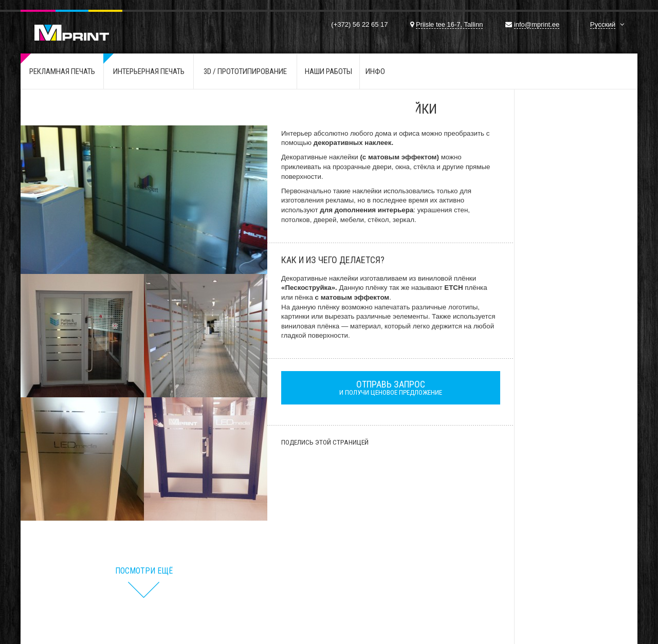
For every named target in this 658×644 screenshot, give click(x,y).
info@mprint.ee (537, 24)
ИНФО (375, 71)
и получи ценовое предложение (391, 388)
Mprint (71, 25)
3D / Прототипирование (245, 71)
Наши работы (328, 71)
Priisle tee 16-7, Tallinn (450, 24)
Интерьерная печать (149, 71)
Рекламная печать (62, 71)
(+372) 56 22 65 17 (359, 24)
